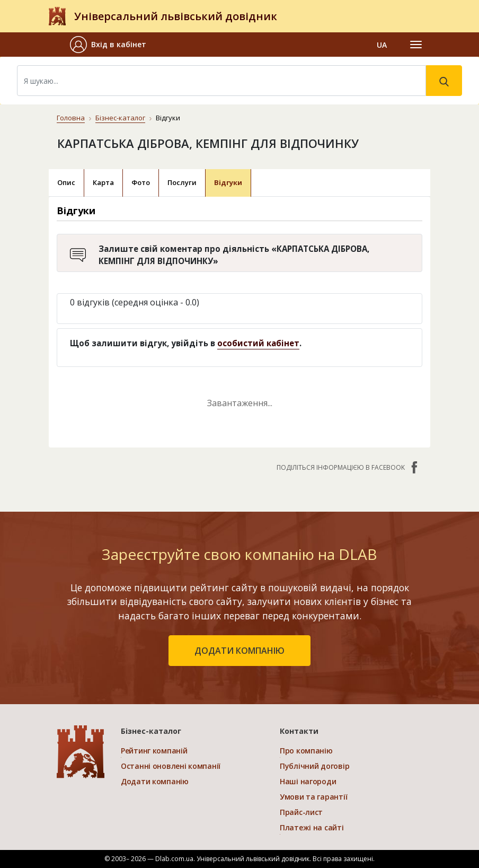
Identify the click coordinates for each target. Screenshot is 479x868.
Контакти (299, 731)
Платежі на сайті (312, 827)
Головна (71, 118)
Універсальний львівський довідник (176, 16)
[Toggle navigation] (416, 45)
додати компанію (239, 651)
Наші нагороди (308, 781)
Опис (66, 182)
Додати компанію (155, 781)
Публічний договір (314, 766)
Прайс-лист (301, 812)
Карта (103, 182)
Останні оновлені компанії (171, 766)
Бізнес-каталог (120, 118)
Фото (141, 182)
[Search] (221, 81)
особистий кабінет (258, 343)
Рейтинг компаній (154, 751)
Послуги (182, 182)
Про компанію (306, 751)
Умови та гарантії (313, 797)
